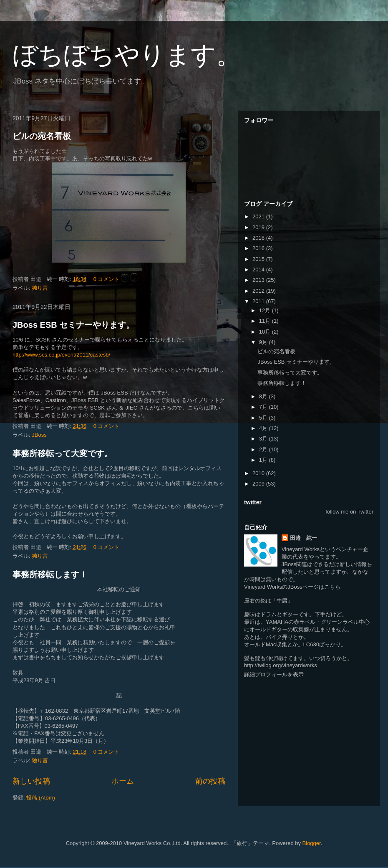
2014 (259, 270)
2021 (259, 216)
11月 (266, 321)
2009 (259, 484)
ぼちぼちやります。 (127, 55)
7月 (264, 407)
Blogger (312, 843)
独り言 (40, 288)
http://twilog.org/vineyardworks (281, 665)
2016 (259, 248)
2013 (259, 280)
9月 (264, 342)
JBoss (39, 435)
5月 (264, 418)
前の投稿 (210, 781)
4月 (264, 428)
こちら (332, 587)
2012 (259, 291)
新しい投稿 (31, 781)
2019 (259, 227)
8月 (264, 396)
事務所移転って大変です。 (63, 453)
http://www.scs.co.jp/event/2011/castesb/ (61, 355)
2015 (259, 259)
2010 (259, 473)
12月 (266, 310)
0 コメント (107, 279)
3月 (264, 439)
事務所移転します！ (50, 574)
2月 (264, 449)
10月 (266, 332)
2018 (259, 238)
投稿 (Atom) (41, 798)
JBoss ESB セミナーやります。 (73, 325)
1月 (264, 460)
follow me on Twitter (349, 512)
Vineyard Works (301, 549)
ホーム (123, 781)
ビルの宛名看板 (42, 136)
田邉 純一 (304, 538)
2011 (259, 301)
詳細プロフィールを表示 (274, 674)
